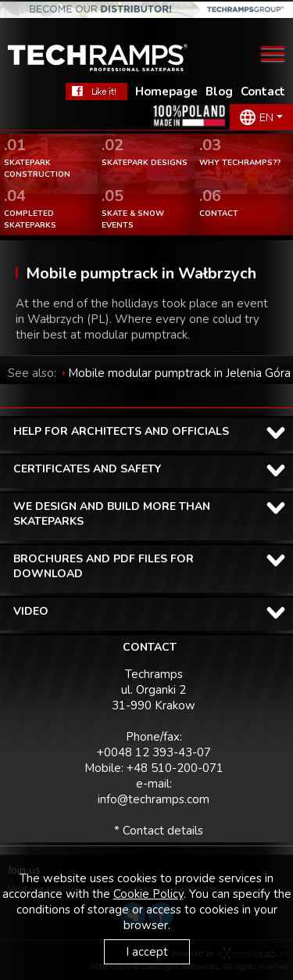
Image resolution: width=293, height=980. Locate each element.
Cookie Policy (148, 894)
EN (266, 118)
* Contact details (159, 831)
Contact (263, 92)
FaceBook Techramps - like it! (96, 92)
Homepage (166, 92)
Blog (219, 92)
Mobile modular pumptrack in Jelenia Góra (179, 373)
